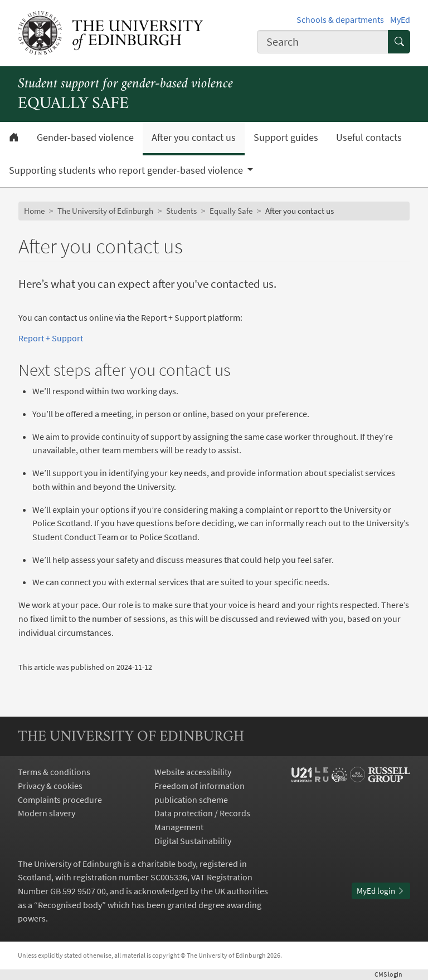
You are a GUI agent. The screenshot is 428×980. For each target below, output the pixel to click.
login (392, 974)
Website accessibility (193, 772)
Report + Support (51, 338)
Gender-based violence (85, 138)
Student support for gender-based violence (125, 84)
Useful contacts (369, 138)
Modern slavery (47, 813)
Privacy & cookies (50, 786)
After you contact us (194, 138)
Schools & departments (340, 19)
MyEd (400, 19)
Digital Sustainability (193, 841)
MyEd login (381, 891)
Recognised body (70, 905)
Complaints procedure (60, 800)
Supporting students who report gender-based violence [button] (127, 170)
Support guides (286, 138)
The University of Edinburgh (105, 211)
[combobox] (323, 41)
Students (181, 211)
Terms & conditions (54, 772)
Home (34, 211)
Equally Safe (231, 211)
